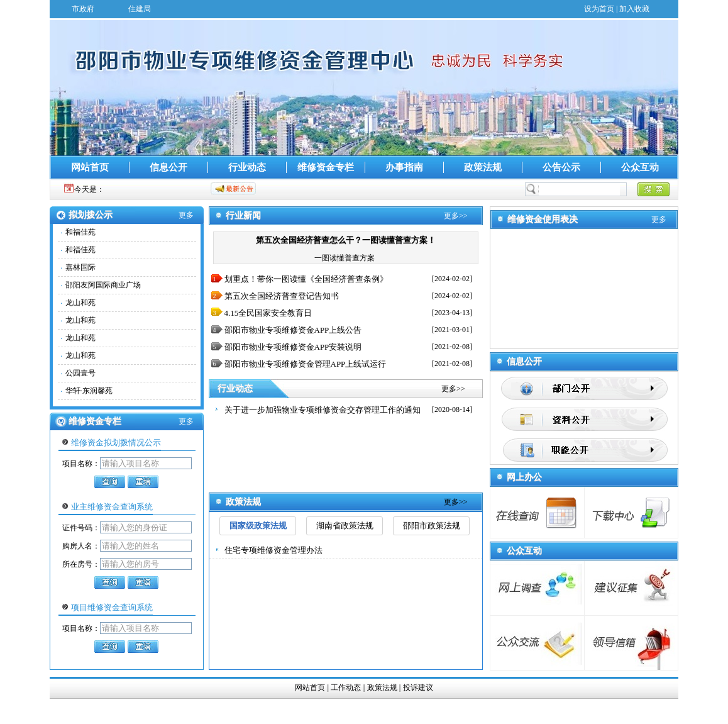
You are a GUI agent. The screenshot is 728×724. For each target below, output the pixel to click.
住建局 (140, 9)
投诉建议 (418, 688)
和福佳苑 (80, 232)
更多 (186, 215)
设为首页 (599, 9)
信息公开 (168, 167)
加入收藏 (634, 9)
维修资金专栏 (326, 167)
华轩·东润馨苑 (89, 391)
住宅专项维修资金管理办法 (273, 550)
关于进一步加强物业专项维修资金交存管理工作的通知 (323, 410)
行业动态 (247, 167)
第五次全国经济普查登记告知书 (282, 296)
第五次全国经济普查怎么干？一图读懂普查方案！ (346, 240)
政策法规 (483, 167)
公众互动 (640, 167)
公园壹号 (80, 373)
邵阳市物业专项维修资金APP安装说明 (293, 347)
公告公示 (561, 167)
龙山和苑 (80, 303)
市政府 (83, 9)
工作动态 (346, 688)
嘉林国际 (80, 267)
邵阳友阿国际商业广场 (103, 285)
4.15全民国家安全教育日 (268, 313)
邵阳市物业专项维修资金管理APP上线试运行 (306, 364)
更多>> (456, 216)
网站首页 (90, 167)
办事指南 (404, 167)
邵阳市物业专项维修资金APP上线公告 (293, 330)
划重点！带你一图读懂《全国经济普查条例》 (306, 279)
